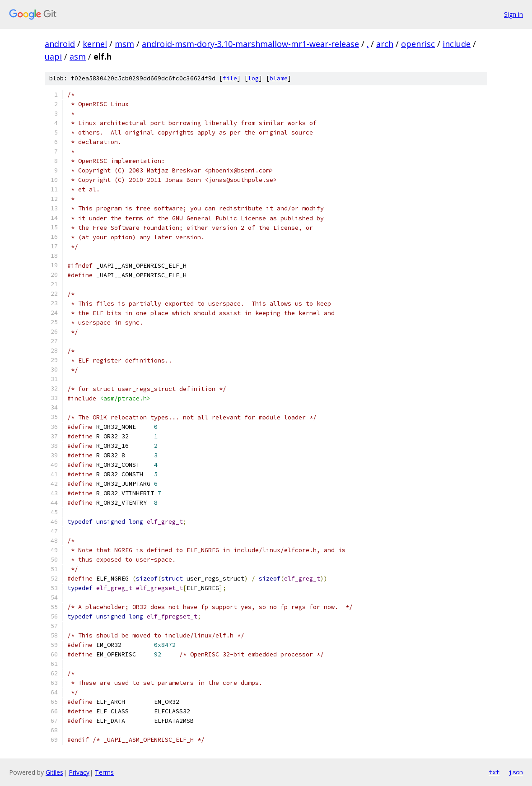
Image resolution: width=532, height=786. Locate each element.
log (253, 78)
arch (385, 44)
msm (124, 44)
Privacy (79, 772)
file (230, 78)
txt (494, 772)
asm (78, 56)
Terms (104, 772)
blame (279, 78)
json (516, 772)
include (457, 44)
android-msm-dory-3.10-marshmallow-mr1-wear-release (250, 44)
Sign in (513, 14)
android (60, 44)
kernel (95, 44)
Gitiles (54, 772)
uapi (53, 56)
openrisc (418, 44)
